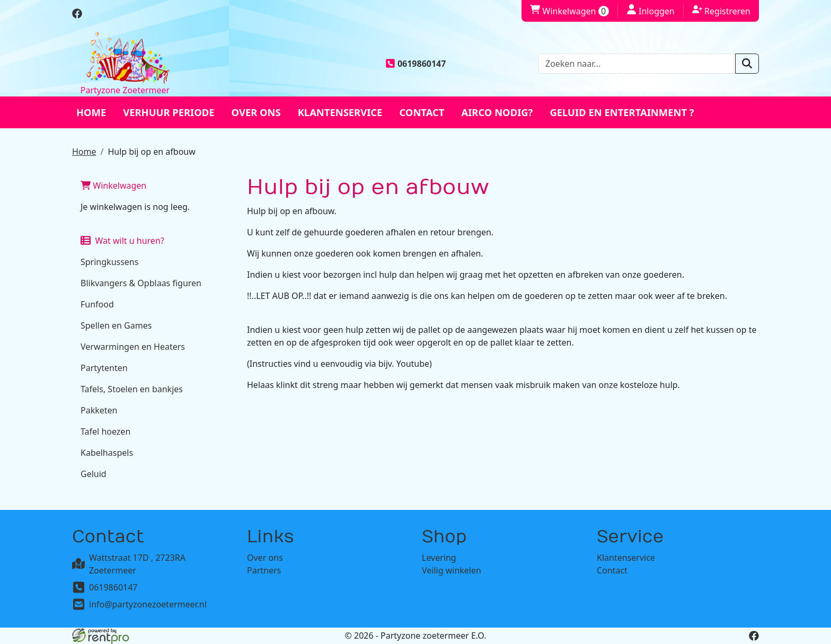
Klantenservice (340, 112)
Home (91, 112)
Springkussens (109, 262)
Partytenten (104, 368)
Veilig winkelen (452, 570)
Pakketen (99, 410)
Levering (439, 558)
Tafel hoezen (105, 431)
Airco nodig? (497, 112)
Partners (264, 570)
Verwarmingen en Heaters (133, 347)
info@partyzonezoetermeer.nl (148, 604)
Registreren (721, 11)
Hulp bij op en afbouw (151, 152)
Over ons (256, 112)
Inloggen (651, 11)
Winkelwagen (113, 186)
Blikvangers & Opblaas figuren (141, 283)
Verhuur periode (169, 112)
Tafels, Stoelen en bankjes (132, 389)
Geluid (94, 474)
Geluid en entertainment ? (622, 112)
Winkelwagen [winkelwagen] (569, 11)
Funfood (97, 304)
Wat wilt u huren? (122, 241)
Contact (422, 112)
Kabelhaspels (107, 453)
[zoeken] (747, 64)
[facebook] (77, 15)
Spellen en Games (116, 325)
